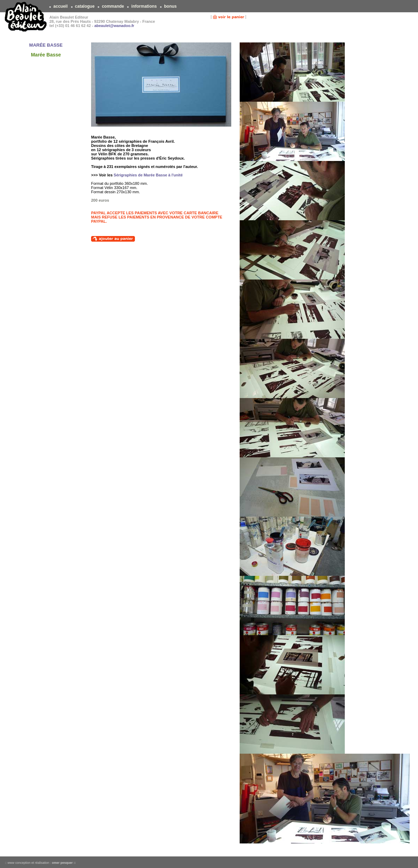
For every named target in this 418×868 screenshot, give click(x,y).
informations (144, 6)
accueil (60, 6)
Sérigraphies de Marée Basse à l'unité (148, 175)
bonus (170, 6)
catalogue (85, 6)
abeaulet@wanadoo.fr (114, 26)
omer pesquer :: (64, 863)
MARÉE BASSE (46, 45)
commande (113, 6)
